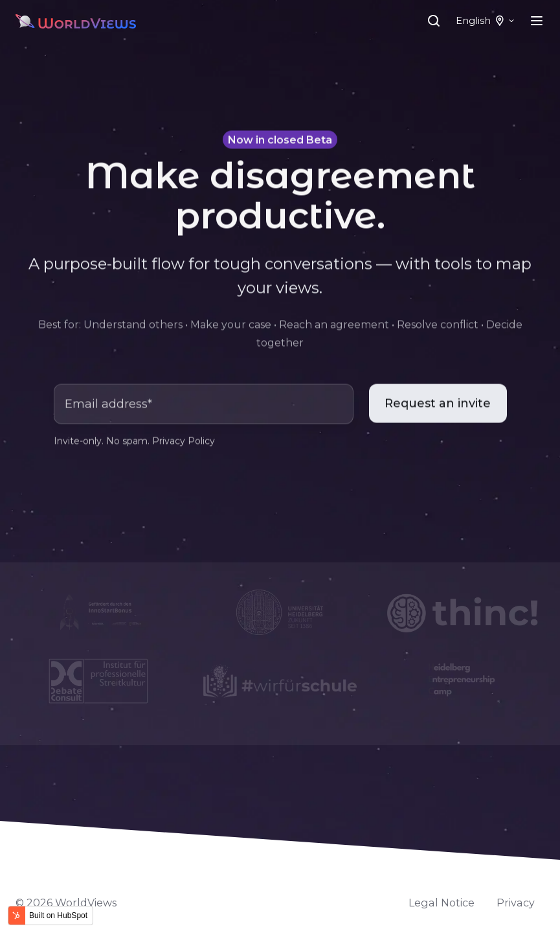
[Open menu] (537, 21)
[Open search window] (434, 21)
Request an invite (438, 404)
